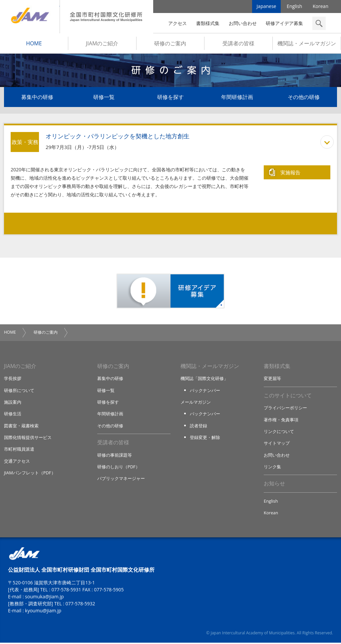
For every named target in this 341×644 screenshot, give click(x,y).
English (294, 6)
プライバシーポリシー (285, 408)
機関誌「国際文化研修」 (204, 379)
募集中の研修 (37, 97)
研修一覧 (104, 97)
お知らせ (274, 485)
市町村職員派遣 (19, 450)
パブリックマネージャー (121, 479)
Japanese (267, 6)
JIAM (30, 17)
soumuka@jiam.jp (44, 598)
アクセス (177, 23)
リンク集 (272, 468)
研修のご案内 (170, 44)
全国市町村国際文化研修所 (107, 17)
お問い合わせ (243, 23)
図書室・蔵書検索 (21, 426)
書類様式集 (208, 23)
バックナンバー (205, 391)
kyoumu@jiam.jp (43, 612)
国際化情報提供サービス (28, 438)
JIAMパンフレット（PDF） (30, 474)
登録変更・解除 (205, 438)
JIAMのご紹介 (102, 44)
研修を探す (170, 97)
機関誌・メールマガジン (307, 44)
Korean (321, 6)
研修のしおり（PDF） (119, 468)
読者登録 (198, 426)
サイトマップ (277, 444)
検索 (319, 23)
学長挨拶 (13, 379)
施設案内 (13, 403)
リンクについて (279, 432)
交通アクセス (17, 462)
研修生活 (13, 414)
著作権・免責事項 (281, 420)
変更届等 (272, 379)
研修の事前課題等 (115, 456)
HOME (34, 44)
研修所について (19, 391)
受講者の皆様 (238, 44)
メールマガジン (196, 403)
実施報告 (290, 172)
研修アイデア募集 (284, 23)
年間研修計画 (237, 97)
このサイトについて (288, 396)
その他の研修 (304, 97)
